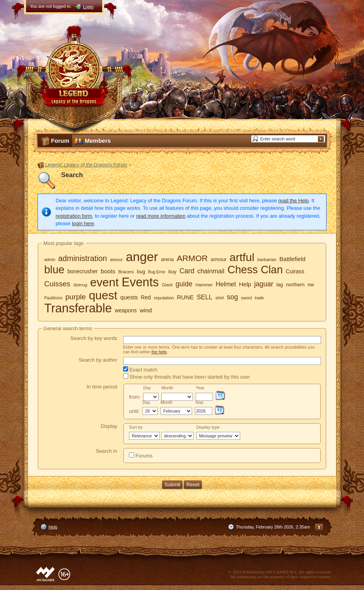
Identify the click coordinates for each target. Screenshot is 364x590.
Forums (141, 456)
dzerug (80, 285)
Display (109, 426)
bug (141, 272)
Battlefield (292, 259)
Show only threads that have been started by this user (187, 377)
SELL (205, 297)
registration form (74, 216)
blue (54, 270)
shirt (220, 298)
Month (167, 388)
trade (259, 298)
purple (76, 297)
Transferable (78, 308)
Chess (243, 270)
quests (129, 297)
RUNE (185, 297)
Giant (167, 285)
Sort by (136, 427)
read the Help (294, 201)
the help (159, 352)
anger (142, 257)
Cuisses (57, 284)
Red (146, 297)
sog (232, 297)
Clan (272, 270)
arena (167, 260)
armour (218, 260)
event (105, 282)
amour (116, 260)
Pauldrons (53, 298)
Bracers (126, 272)
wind (146, 310)
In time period (102, 387)
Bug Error (157, 272)
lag (280, 285)
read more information (161, 216)
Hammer (204, 285)
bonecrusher (83, 271)
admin (50, 260)
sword (246, 298)
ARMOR (192, 258)
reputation (164, 298)
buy (172, 272)
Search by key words (94, 338)
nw (311, 285)
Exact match (140, 370)
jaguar (264, 284)
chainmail (211, 271)
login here (83, 223)
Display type (208, 427)
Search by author (98, 360)
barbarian (267, 260)
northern (295, 285)
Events (140, 282)
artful (242, 257)
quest (103, 295)
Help (245, 284)
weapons (126, 310)
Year (200, 388)
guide (184, 284)
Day (147, 388)
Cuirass (295, 271)
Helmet (226, 284)
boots (108, 271)
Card (187, 271)
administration (82, 258)
